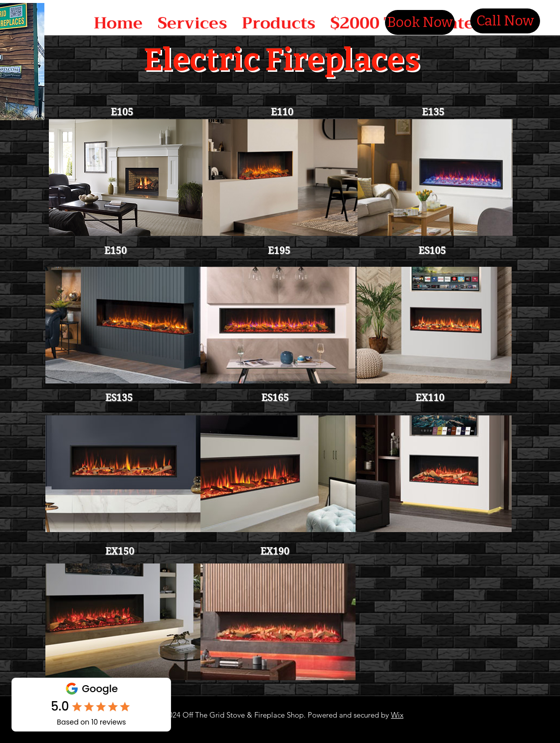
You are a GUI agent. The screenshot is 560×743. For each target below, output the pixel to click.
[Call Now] (505, 21)
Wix (397, 715)
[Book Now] (420, 22)
